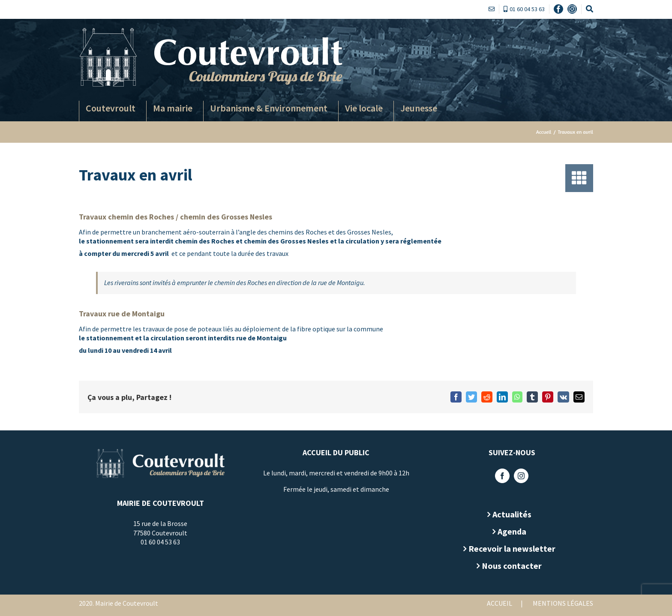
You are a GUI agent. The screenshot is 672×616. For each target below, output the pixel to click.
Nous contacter (512, 566)
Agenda (512, 531)
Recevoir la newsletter (512, 548)
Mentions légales (563, 603)
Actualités (512, 514)
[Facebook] (502, 476)
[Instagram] (521, 476)
